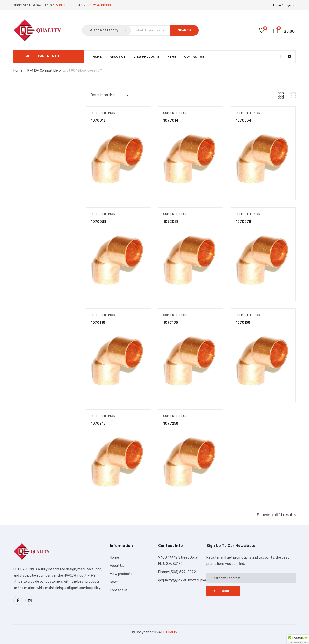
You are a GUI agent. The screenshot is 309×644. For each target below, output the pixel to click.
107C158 (243, 323)
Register (290, 5)
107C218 (98, 423)
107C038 (99, 222)
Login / (278, 5)
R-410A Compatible (43, 71)
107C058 (171, 222)
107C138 (171, 323)
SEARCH (184, 30)
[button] (275, 31)
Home (97, 57)
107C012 (98, 121)
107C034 (243, 121)
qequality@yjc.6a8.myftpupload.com (187, 580)
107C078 (243, 222)
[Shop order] (110, 95)
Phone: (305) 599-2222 (177, 572)
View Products (146, 57)
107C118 (98, 323)
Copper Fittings (103, 113)
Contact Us (194, 57)
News (172, 57)
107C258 (171, 423)
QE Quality (169, 632)
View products (121, 574)
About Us (118, 57)
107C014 (171, 121)
